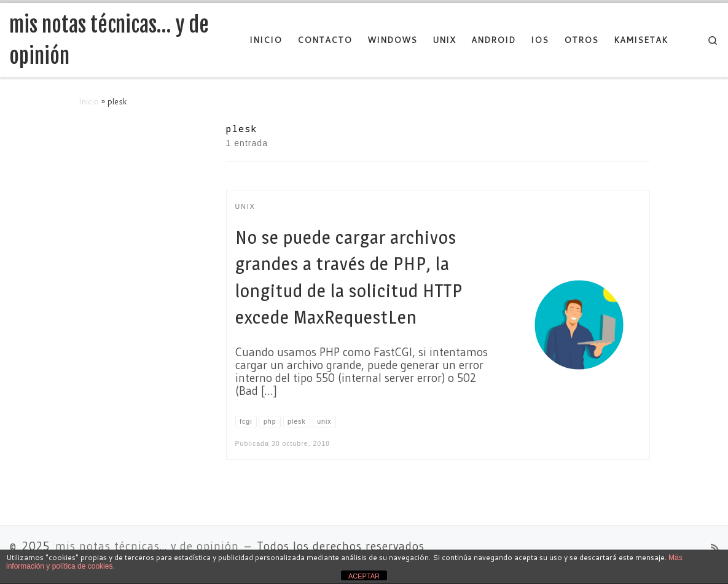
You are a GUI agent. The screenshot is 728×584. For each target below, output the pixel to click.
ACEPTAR (364, 576)
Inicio (89, 101)
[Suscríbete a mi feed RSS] (715, 548)
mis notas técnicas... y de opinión (147, 546)
